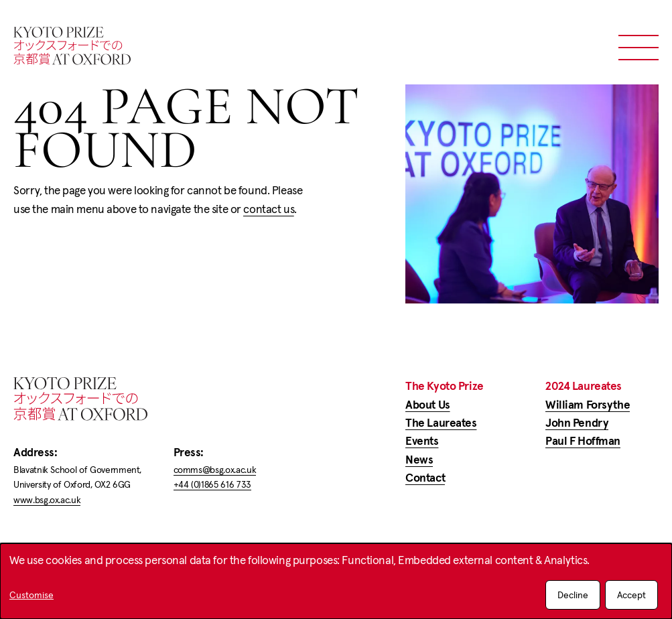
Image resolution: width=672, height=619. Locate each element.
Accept (631, 595)
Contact (425, 478)
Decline (573, 595)
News (419, 460)
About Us (428, 405)
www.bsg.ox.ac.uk (47, 500)
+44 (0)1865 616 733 (212, 484)
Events (422, 441)
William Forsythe (588, 405)
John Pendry (577, 423)
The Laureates (441, 423)
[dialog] (336, 581)
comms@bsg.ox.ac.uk (215, 470)
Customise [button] (31, 596)
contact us (269, 209)
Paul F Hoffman (583, 441)
